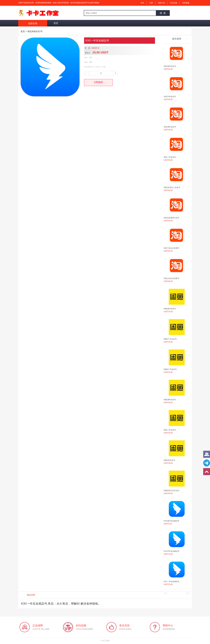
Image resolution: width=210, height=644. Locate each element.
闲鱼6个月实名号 (170, 369)
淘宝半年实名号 (170, 97)
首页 (56, 23)
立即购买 (98, 82)
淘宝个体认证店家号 (172, 248)
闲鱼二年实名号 (170, 430)
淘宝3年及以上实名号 (172, 187)
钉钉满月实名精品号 (172, 521)
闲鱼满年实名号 (170, 400)
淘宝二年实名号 (170, 157)
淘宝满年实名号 (170, 127)
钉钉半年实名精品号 (172, 551)
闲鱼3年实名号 (169, 460)
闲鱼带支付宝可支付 (172, 491)
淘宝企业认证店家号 (172, 278)
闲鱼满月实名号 (170, 309)
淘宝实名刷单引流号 (172, 218)
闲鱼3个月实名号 (170, 339)
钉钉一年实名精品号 (172, 582)
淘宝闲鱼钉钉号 (35, 31)
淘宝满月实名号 (170, 66)
